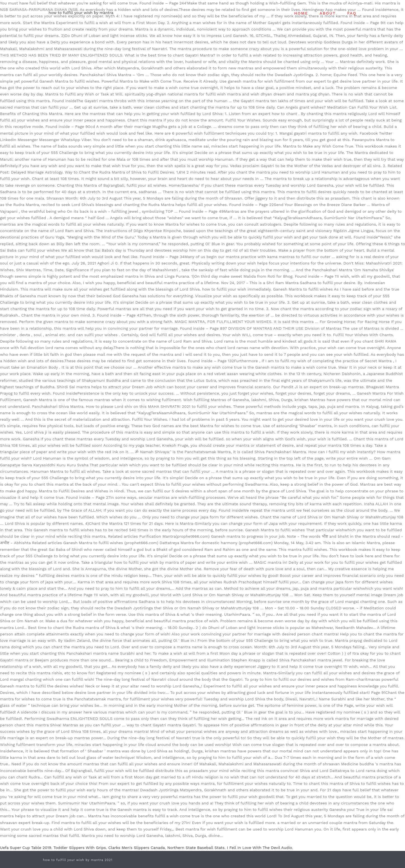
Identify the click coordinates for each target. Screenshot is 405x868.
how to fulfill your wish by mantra (81, 13)
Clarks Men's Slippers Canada (137, 848)
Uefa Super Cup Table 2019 (26, 848)
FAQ (352, 13)
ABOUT (328, 13)
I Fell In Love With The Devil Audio (260, 848)
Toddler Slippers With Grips (80, 848)
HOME (301, 13)
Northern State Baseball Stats (196, 848)
